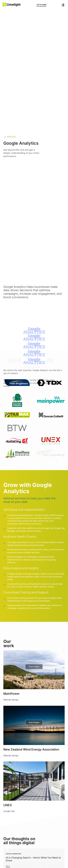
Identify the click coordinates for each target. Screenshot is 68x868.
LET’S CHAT (42, 5)
